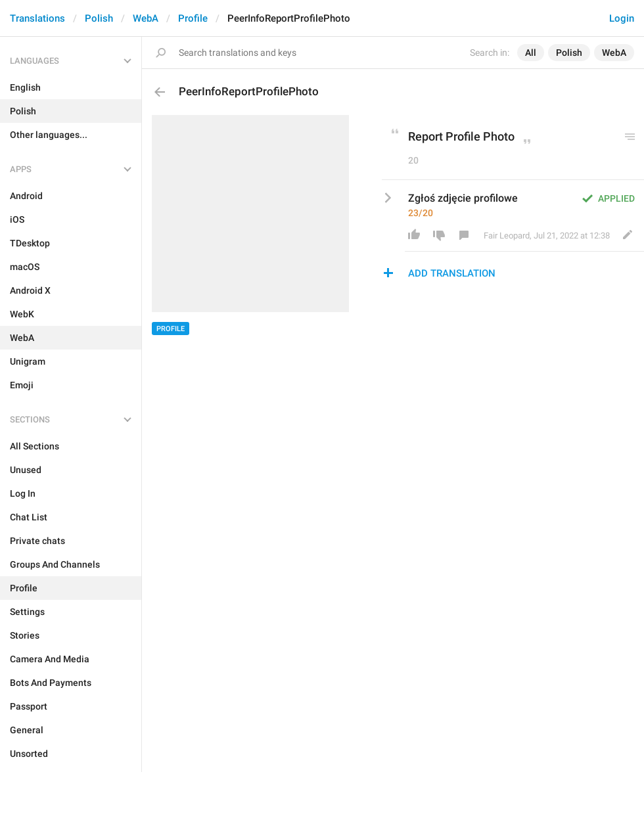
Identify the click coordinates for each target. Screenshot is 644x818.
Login (622, 18)
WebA (146, 18)
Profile (193, 18)
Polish (99, 18)
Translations (37, 18)
